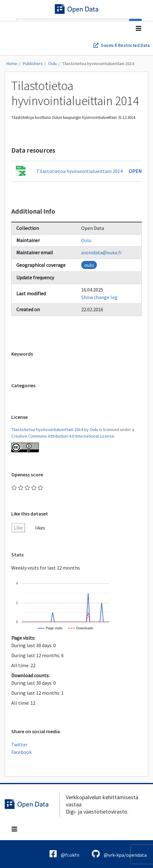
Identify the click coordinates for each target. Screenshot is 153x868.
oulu (89, 265)
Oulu (53, 63)
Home (12, 63)
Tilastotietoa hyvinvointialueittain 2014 (98, 63)
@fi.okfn (64, 854)
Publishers (33, 63)
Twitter (19, 744)
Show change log (99, 297)
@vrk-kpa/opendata (119, 854)
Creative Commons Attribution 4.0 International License (63, 436)
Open (135, 171)
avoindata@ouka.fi (101, 252)
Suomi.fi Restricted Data (125, 45)
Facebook (21, 752)
